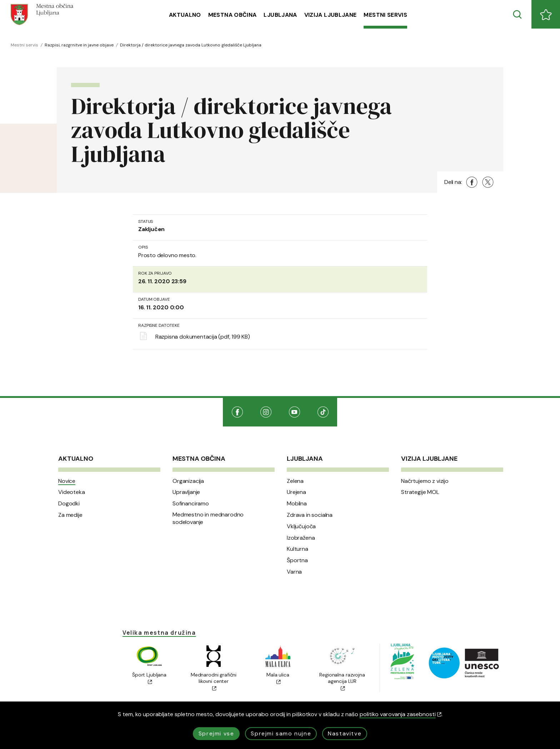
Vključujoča (301, 526)
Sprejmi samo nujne (281, 733)
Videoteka (72, 492)
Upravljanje (186, 492)
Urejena (296, 492)
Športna (297, 560)
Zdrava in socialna (310, 515)
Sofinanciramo (191, 504)
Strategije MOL (420, 492)
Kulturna (297, 549)
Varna (294, 572)
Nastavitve (345, 733)
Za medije (70, 515)
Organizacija (188, 481)
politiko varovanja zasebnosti (401, 714)
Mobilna (297, 504)
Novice (67, 481)
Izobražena (301, 538)
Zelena (295, 481)
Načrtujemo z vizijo (425, 481)
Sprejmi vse (216, 733)
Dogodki (69, 504)
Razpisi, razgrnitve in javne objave (79, 45)
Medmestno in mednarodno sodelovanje (208, 518)
